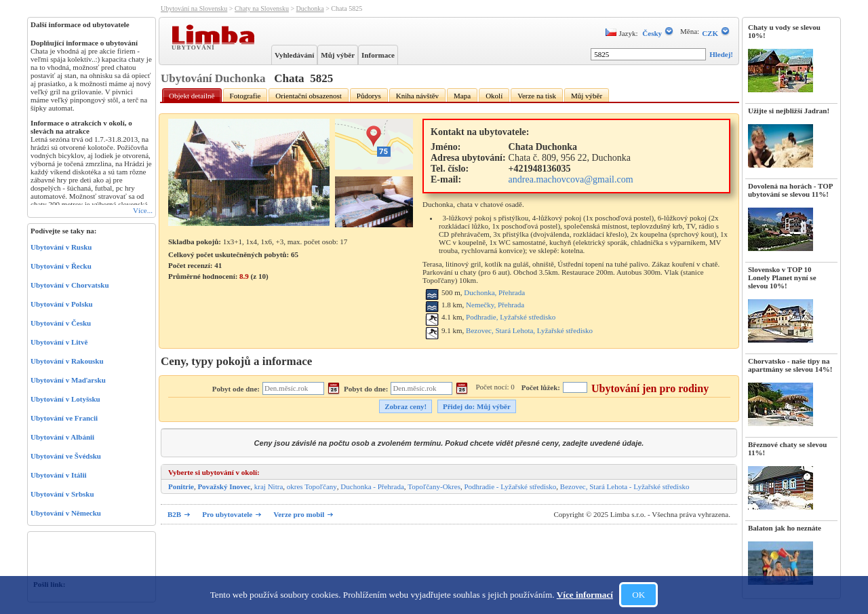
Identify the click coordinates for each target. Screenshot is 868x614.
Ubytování (195, 47)
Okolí (494, 96)
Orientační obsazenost (308, 96)
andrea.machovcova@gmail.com (571, 179)
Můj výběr (338, 55)
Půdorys (369, 96)
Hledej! (721, 54)
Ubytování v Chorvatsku (70, 285)
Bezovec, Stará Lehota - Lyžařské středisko (625, 486)
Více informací (585, 595)
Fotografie (245, 96)
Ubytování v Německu (66, 513)
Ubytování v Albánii (62, 437)
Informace (378, 55)
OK (638, 595)
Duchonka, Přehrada (494, 292)
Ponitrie (181, 486)
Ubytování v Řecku (61, 266)
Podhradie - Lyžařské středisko (510, 486)
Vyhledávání (294, 55)
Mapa (462, 96)
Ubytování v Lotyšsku (65, 399)
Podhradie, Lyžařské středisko (511, 317)
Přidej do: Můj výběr (477, 406)
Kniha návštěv (417, 96)
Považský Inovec (224, 486)
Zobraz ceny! (406, 406)
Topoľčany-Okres (434, 486)
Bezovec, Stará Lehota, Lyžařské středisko (529, 330)
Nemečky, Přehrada (495, 305)
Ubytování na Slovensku (194, 8)
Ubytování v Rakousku (67, 361)
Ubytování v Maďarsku (68, 380)
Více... (143, 210)
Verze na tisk (537, 96)
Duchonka (310, 8)
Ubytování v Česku (61, 323)
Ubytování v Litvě (59, 342)
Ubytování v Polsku (62, 304)
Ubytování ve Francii (64, 418)
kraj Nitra (269, 486)
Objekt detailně (192, 96)
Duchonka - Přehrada (372, 486)
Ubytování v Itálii (59, 475)
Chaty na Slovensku (262, 8)
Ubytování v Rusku (61, 247)
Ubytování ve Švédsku (66, 456)
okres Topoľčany (312, 486)
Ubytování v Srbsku (62, 494)
